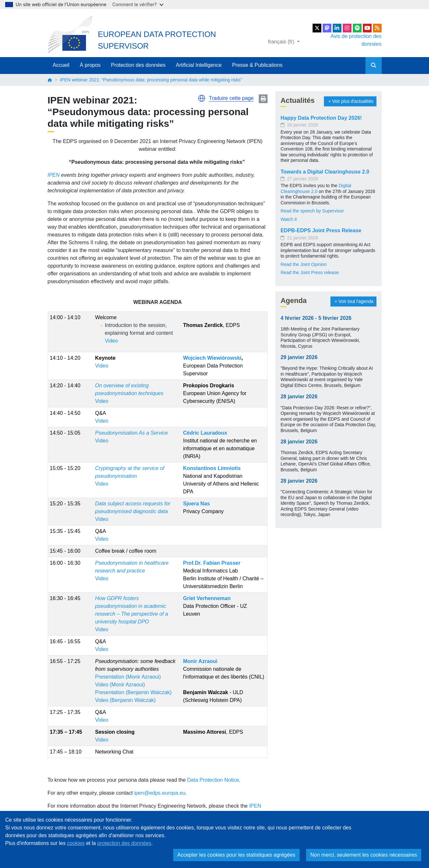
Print (263, 99)
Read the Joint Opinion (304, 264)
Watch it (289, 219)
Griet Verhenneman (207, 598)
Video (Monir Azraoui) (120, 685)
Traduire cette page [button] (231, 98)
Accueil (61, 65)
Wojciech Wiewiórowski (212, 358)
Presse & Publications (257, 65)
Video (111, 341)
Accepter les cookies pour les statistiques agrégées (236, 855)
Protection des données (138, 65)
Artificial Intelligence (199, 65)
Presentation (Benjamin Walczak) (133, 692)
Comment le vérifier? (138, 4)
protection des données (124, 843)
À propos (90, 65)
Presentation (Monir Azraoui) (128, 677)
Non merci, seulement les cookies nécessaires (364, 855)
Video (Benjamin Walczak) (125, 700)
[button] (202, 98)
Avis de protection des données (356, 40)
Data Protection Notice (213, 780)
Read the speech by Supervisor (313, 211)
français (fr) (282, 42)
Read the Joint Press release (310, 272)
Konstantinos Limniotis (212, 468)
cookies (76, 843)
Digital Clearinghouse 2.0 (316, 188)
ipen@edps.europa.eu (160, 793)
